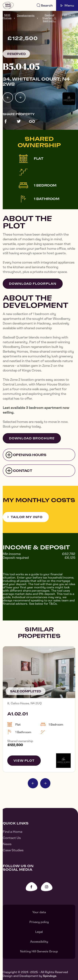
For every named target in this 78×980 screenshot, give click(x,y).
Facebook (32, 887)
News (7, 844)
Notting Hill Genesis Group (39, 951)
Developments (26, 15)
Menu (67, 5)
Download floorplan (33, 284)
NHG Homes (7, 17)
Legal (39, 932)
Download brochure (32, 438)
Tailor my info (27, 517)
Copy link (32, 121)
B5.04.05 (70, 15)
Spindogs (50, 976)
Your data (39, 912)
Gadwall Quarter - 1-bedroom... (49, 18)
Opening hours (30, 455)
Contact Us (12, 838)
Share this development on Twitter (19, 121)
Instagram (47, 887)
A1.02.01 (18, 714)
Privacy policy (39, 922)
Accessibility (39, 942)
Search (47, 5)
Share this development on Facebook (6, 121)
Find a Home (13, 832)
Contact (23, 471)
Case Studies (13, 850)
